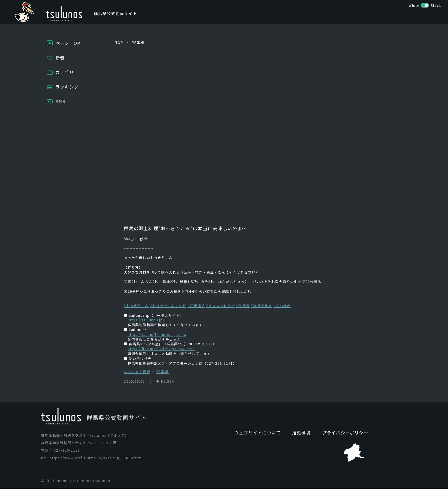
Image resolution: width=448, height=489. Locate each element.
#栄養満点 (196, 305)
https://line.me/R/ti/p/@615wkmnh (161, 349)
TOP (119, 42)
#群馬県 (243, 305)
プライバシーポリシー (340, 433)
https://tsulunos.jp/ (146, 320)
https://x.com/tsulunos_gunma (157, 334)
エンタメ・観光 (137, 372)
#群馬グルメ (261, 305)
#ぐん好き (282, 305)
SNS (61, 101)
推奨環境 (298, 433)
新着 (60, 58)
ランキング (67, 87)
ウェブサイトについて (256, 433)
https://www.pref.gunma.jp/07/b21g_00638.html (96, 458)
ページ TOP (68, 43)
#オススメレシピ (220, 305)
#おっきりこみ (136, 305)
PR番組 (138, 42)
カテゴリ (65, 72)
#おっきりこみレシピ (168, 305)
